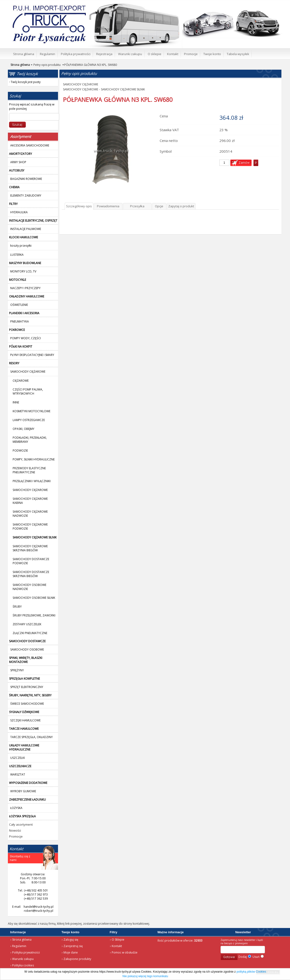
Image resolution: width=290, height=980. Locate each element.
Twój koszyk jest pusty (244, 4)
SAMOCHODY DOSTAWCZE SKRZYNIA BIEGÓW (31, 574)
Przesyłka (137, 206)
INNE (16, 402)
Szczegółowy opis (79, 206)
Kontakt (117, 946)
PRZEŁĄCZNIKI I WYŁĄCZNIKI (32, 481)
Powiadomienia (108, 206)
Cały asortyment (21, 824)
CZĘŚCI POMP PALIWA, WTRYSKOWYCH (28, 391)
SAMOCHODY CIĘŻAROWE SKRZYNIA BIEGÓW (30, 548)
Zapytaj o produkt (181, 206)
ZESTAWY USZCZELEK (27, 624)
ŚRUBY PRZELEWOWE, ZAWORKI (34, 615)
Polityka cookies (23, 965)
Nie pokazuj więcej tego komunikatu (145, 976)
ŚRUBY (17, 607)
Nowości (15, 830)
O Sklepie (118, 940)
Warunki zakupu (23, 959)
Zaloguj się (71, 940)
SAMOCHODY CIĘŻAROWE (30, 490)
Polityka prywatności (26, 952)
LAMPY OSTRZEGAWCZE (29, 420)
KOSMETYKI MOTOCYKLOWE (32, 411)
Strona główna (42, 6)
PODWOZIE (20, 451)
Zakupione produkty (77, 959)
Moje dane (71, 952)
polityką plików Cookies (251, 972)
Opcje (159, 206)
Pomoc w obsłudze (125, 952)
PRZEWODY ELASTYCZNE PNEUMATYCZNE (29, 470)
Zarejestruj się (73, 946)
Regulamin (19, 946)
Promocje (16, 836)
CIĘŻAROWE (21, 381)
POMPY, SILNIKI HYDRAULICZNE (34, 459)
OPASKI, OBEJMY (24, 429)
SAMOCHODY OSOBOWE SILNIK (34, 598)
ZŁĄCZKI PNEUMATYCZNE (30, 633)
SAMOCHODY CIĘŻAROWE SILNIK (123, 89)
